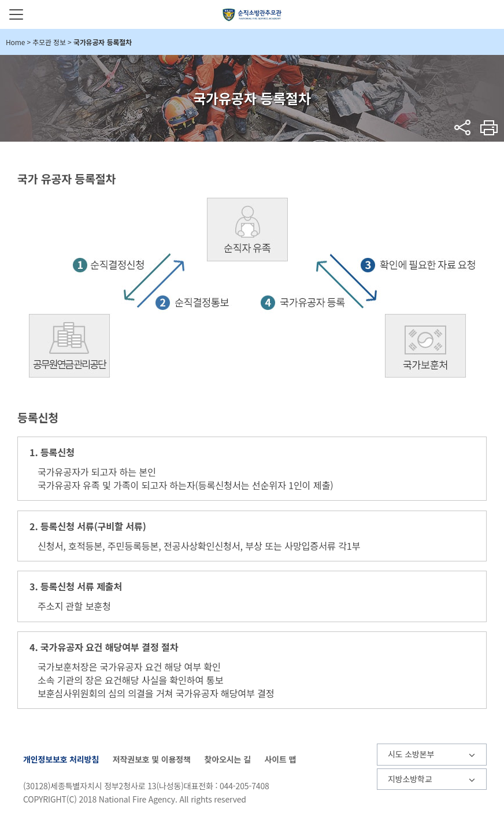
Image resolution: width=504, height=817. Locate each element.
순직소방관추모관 (252, 14)
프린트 (489, 127)
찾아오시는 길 (227, 759)
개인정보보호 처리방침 (61, 759)
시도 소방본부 (411, 754)
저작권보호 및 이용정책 (152, 759)
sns (463, 127)
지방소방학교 (410, 779)
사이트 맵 (280, 759)
